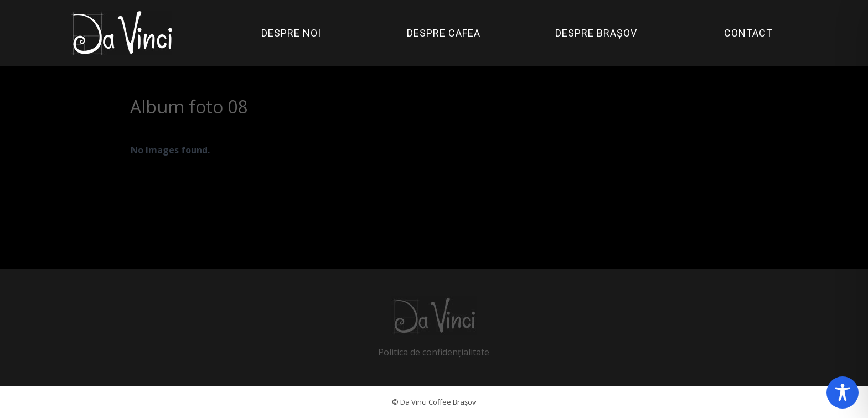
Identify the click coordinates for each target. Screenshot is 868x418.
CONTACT (748, 33)
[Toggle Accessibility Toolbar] (843, 393)
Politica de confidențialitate (434, 352)
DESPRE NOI (291, 33)
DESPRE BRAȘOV (596, 33)
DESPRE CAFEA (444, 33)
